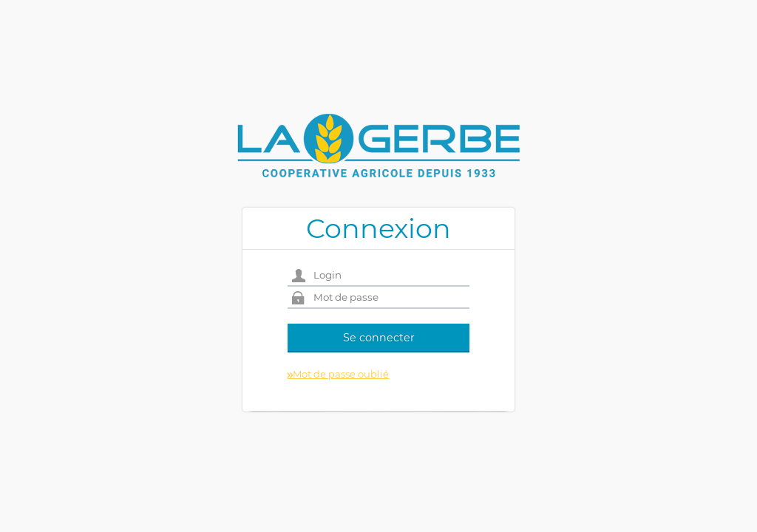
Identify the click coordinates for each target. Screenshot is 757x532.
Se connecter (379, 338)
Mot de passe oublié (338, 374)
